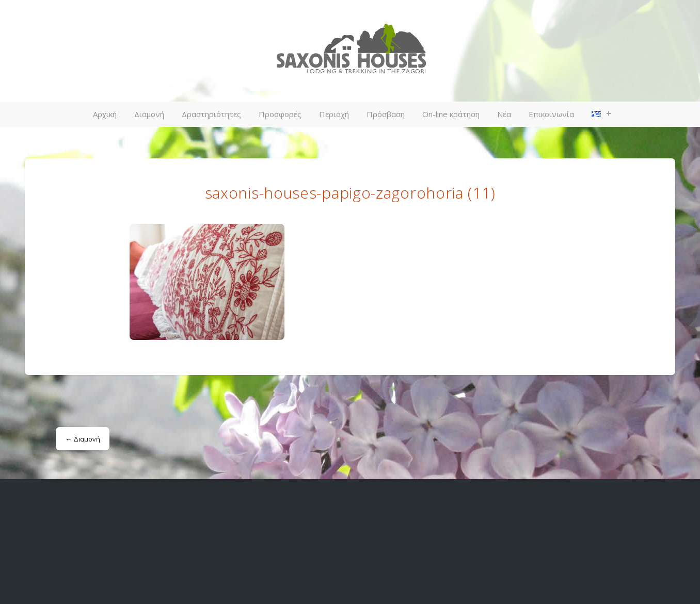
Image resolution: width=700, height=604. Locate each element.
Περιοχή (334, 114)
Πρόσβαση (386, 114)
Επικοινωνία (551, 114)
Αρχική (105, 114)
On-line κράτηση (451, 114)
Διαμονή (149, 114)
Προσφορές (280, 114)
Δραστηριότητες (211, 114)
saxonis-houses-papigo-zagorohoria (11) (350, 193)
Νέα (504, 114)
